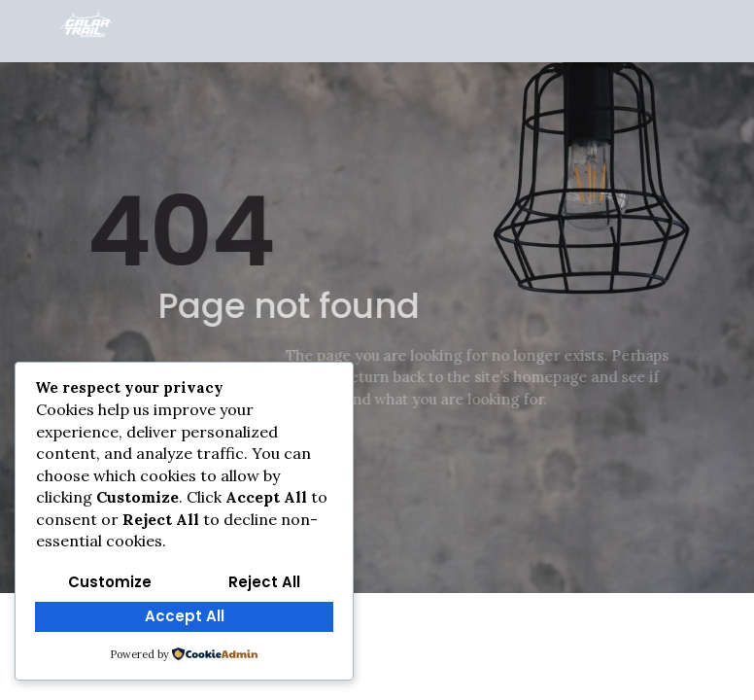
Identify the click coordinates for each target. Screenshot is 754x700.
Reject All (264, 582)
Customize (110, 582)
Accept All (185, 616)
